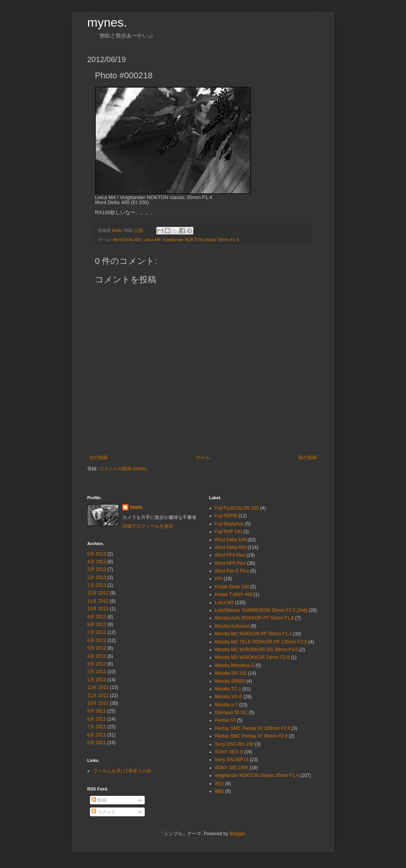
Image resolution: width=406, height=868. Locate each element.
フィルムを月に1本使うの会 (122, 771)
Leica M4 (152, 240)
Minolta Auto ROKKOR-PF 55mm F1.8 (255, 618)
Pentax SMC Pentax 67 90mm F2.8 (251, 736)
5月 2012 (97, 648)
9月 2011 (97, 711)
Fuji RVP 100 (228, 532)
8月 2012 (97, 625)
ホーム (203, 458)
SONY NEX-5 (229, 752)
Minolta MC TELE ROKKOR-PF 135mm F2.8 (261, 642)
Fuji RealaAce (229, 524)
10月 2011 (98, 703)
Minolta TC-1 (228, 689)
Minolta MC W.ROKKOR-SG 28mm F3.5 (256, 650)
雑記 (220, 784)
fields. (137, 507)
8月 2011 (97, 719)
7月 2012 (97, 632)
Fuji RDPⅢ (226, 516)
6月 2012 (97, 640)
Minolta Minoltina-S (235, 665)
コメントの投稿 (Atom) (123, 469)
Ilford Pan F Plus (232, 571)
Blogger (238, 834)
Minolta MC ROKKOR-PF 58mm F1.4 (253, 634)
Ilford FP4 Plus (230, 555)
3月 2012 (97, 664)
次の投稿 (98, 458)
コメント (104, 812)
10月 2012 (98, 609)
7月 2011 (97, 727)
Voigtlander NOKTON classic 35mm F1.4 (201, 240)
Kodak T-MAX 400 (234, 594)
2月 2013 (97, 578)
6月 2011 (97, 735)
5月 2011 (97, 743)
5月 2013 (97, 554)
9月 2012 (97, 617)
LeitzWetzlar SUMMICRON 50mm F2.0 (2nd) (261, 610)
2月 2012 (97, 672)
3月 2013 (97, 569)
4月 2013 (97, 562)
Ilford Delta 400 (127, 240)
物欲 (220, 791)
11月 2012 (98, 601)
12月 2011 (98, 687)
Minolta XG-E (229, 697)
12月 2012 (98, 593)
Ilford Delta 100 (231, 540)
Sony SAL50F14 (232, 760)
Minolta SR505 (230, 681)
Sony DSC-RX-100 (234, 744)
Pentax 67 (225, 720)
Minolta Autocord (232, 626)
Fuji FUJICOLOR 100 (237, 508)
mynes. (107, 22)
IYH (219, 579)
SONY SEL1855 (232, 768)
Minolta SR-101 (231, 673)
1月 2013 (97, 585)
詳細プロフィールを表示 (148, 526)
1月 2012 (97, 680)
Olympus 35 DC (231, 713)
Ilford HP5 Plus (230, 563)
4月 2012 (97, 656)
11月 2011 (98, 696)
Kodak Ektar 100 (232, 587)
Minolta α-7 (227, 705)
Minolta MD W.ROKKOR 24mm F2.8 (252, 657)
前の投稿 (308, 458)
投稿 (99, 800)
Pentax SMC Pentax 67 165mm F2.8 (253, 728)
